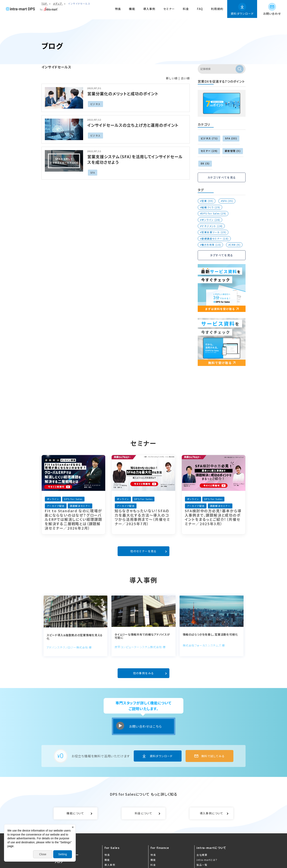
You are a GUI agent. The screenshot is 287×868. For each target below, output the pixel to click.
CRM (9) (235, 245)
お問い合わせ (272, 14)
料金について (143, 813)
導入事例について (212, 813)
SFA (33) (231, 138)
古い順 (185, 78)
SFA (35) (228, 201)
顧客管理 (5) (233, 151)
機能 (132, 9)
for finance (160, 848)
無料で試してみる (213, 756)
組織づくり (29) (211, 207)
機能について (75, 813)
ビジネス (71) (209, 138)
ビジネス (95, 104)
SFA (93, 173)
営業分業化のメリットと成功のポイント (123, 94)
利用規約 (217, 9)
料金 (186, 9)
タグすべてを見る (222, 255)
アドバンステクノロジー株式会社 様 (69, 647)
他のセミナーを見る (143, 551)
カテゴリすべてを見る (222, 177)
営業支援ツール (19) (214, 232)
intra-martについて (211, 848)
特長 (118, 9)
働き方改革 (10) (211, 245)
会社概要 (202, 855)
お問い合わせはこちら (146, 726)
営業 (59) (207, 201)
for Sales (112, 848)
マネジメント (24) (212, 226)
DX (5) (205, 163)
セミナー (169, 9)
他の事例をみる (144, 673)
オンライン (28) (211, 220)
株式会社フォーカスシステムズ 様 (204, 645)
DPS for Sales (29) (214, 213)
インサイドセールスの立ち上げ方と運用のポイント (133, 125)
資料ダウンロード (242, 14)
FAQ (200, 9)
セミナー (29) (209, 151)
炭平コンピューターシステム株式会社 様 (140, 647)
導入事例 (149, 9)
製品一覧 (202, 865)
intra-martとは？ (207, 860)
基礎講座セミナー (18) (215, 238)
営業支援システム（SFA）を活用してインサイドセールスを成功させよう (135, 159)
